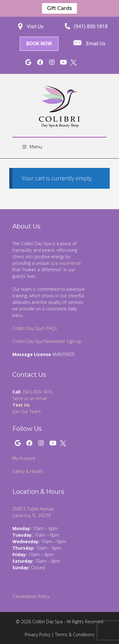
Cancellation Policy (31, 596)
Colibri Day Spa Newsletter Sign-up (47, 341)
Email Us (96, 44)
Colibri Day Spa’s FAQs (35, 328)
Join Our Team (26, 411)
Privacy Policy (38, 635)
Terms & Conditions (75, 635)
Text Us (21, 405)
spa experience (66, 263)
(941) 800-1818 (91, 27)
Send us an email (30, 398)
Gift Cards (59, 8)
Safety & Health (28, 471)
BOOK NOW (39, 44)
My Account (24, 458)
